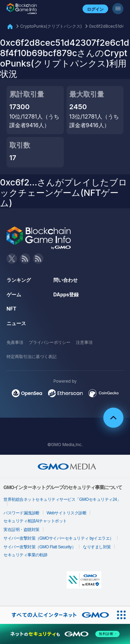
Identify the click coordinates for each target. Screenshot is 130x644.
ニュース (16, 323)
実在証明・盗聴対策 (21, 530)
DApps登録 (66, 294)
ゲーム (14, 294)
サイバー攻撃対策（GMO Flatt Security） (40, 547)
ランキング (19, 280)
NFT (11, 309)
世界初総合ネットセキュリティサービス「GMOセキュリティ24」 (62, 499)
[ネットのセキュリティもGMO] (65, 634)
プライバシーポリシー (50, 342)
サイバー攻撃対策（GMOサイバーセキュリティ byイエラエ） (59, 538)
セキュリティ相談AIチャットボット (35, 521)
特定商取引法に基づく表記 (32, 356)
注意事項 (84, 342)
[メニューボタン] (118, 9)
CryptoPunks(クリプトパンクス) (51, 26)
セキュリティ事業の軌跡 (25, 555)
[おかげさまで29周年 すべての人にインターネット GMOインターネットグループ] (56, 615)
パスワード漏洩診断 (21, 513)
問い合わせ (66, 280)
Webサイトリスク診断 (67, 513)
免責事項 (15, 342)
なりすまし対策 (97, 547)
